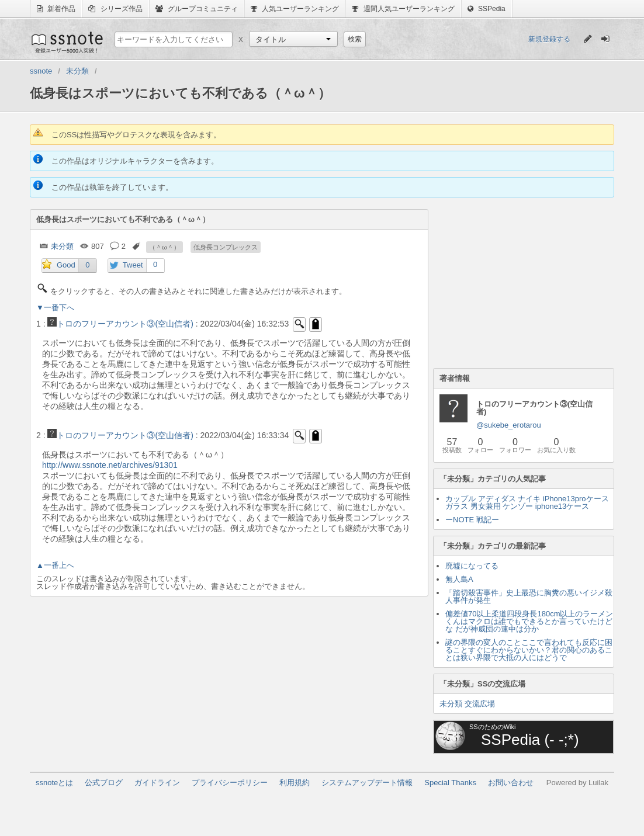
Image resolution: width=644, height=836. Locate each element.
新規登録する (549, 39)
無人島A (459, 579)
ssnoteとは (54, 783)
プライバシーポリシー (230, 783)
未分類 (62, 246)
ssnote (66, 42)
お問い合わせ (511, 783)
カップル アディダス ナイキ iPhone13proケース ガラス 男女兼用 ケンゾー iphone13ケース (527, 502)
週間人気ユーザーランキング (403, 9)
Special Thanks (450, 783)
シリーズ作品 (115, 9)
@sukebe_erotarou (509, 425)
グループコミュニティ (197, 9)
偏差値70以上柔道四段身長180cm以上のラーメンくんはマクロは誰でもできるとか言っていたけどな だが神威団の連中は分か (529, 621)
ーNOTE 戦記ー (472, 520)
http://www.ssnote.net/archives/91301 (110, 465)
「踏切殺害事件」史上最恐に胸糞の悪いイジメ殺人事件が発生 (529, 596)
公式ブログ (104, 783)
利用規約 (295, 783)
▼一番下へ (55, 308)
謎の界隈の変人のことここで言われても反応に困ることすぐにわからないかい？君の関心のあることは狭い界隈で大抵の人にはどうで (529, 650)
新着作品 (56, 9)
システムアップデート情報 (367, 783)
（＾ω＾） (165, 247)
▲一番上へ (55, 565)
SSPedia (487, 9)
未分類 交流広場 (467, 704)
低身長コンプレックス (226, 247)
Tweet (133, 265)
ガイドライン (157, 783)
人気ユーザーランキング (295, 9)
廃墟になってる (472, 566)
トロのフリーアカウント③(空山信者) (120, 324)
